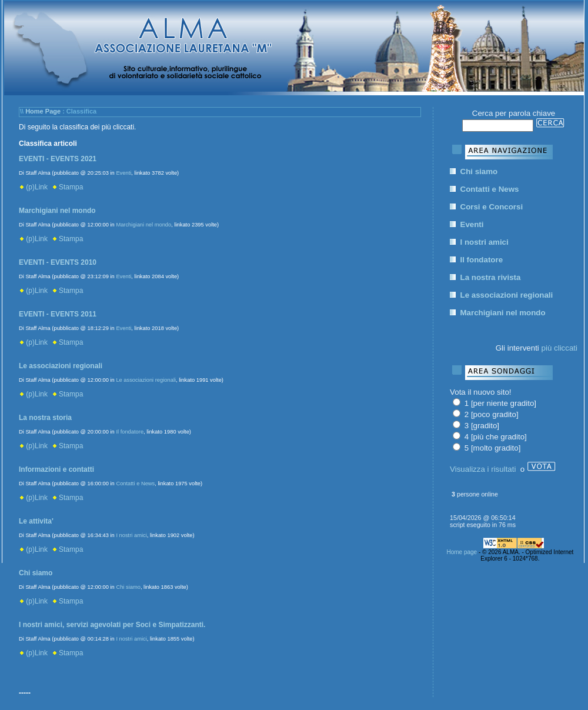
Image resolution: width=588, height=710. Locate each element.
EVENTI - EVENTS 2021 (58, 159)
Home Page (43, 111)
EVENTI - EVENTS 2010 (58, 262)
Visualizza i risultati (483, 469)
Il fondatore (130, 432)
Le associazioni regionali (61, 366)
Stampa (68, 187)
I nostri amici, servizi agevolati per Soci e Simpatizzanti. (112, 625)
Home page (462, 552)
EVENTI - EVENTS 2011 (58, 314)
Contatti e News (135, 484)
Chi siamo (36, 573)
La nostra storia (45, 418)
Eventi (123, 173)
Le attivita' (36, 521)
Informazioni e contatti (56, 469)
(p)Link (33, 187)
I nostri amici (131, 535)
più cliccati (559, 348)
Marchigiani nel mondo (57, 211)
